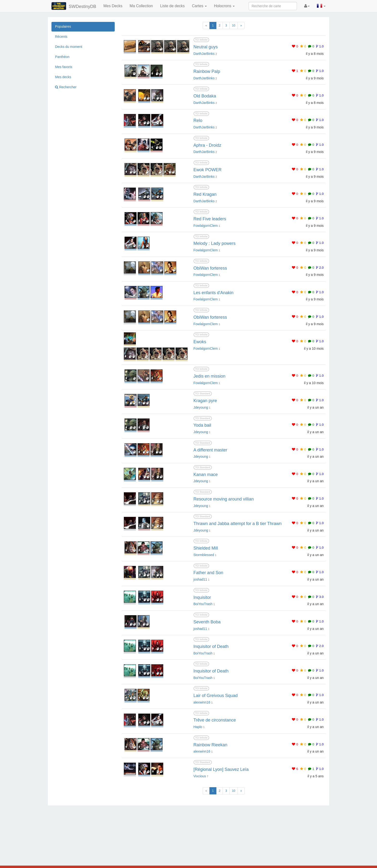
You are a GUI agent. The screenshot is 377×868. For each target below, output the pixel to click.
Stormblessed (204, 555)
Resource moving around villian (224, 499)
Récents (61, 37)
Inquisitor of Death (211, 646)
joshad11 (200, 579)
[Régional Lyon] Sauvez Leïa (221, 769)
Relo (198, 120)
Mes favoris (64, 67)
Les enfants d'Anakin (214, 293)
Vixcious (200, 776)
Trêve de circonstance (215, 720)
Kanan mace (206, 475)
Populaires (63, 26)
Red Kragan (205, 194)
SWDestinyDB (74, 6)
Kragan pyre (205, 401)
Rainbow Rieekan (210, 745)
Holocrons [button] (224, 6)
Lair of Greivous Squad (216, 696)
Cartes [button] (199, 6)
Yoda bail (202, 425)
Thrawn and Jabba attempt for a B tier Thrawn (238, 524)
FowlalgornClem (206, 226)
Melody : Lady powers (215, 243)
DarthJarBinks (204, 54)
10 (234, 25)
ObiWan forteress (210, 268)
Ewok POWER (208, 170)
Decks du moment (69, 47)
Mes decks (63, 77)
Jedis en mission (210, 376)
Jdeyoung (201, 407)
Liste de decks (172, 6)
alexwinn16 (202, 702)
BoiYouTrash (203, 604)
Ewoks (200, 342)
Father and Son (208, 573)
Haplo (198, 727)
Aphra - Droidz (207, 145)
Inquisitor (202, 597)
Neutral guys (206, 47)
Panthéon (62, 57)
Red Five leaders (210, 219)
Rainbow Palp (207, 71)
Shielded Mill (206, 548)
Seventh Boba (207, 622)
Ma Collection (141, 6)
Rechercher (66, 87)
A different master (210, 450)
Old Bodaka (205, 96)
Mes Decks (113, 6)
